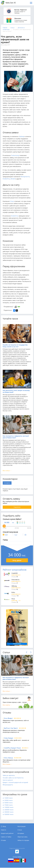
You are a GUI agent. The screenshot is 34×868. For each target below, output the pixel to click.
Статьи (20, 830)
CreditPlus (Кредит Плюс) (12, 748)
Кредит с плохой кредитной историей (15, 782)
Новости (3, 830)
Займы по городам (23, 840)
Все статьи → (7, 471)
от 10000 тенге (8, 798)
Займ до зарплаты (9, 775)
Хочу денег (17, 560)
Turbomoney (15, 155)
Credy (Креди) (8, 738)
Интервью (21, 833)
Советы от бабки (6, 837)
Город (5, 540)
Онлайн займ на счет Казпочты (13, 778)
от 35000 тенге (8, 800)
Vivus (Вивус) (8, 718)
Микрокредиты (8, 785)
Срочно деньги (8, 780)
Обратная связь (22, 837)
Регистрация (21, 826)
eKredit (13, 179)
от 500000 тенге (8, 814)
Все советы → (7, 705)
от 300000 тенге (8, 812)
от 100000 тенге (8, 807)
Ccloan (12, 201)
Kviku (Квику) (8, 758)
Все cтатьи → (7, 691)
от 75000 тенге (8, 805)
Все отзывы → (7, 764)
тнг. (13, 523)
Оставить (7, 483)
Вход (4, 826)
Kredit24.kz (6, 179)
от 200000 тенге (8, 810)
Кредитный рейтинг (7, 833)
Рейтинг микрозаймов (15, 570)
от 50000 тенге (8, 803)
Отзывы (3, 840)
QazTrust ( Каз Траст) (11, 728)
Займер (22, 136)
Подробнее (17, 507)
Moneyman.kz (25, 177)
